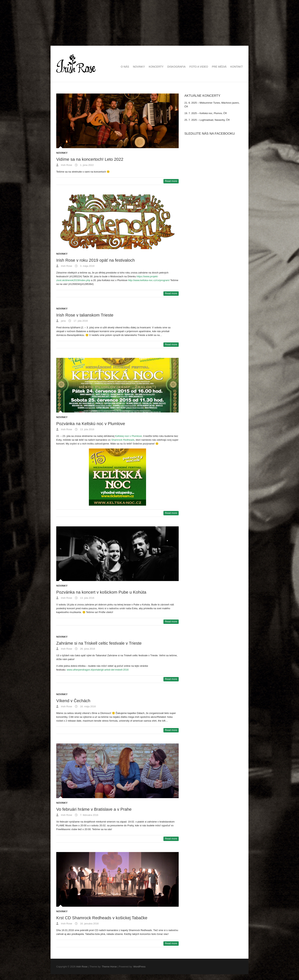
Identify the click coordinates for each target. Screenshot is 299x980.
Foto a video (199, 67)
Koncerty (156, 67)
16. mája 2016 (88, 706)
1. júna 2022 (86, 165)
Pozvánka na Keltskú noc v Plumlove (91, 424)
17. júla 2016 (80, 321)
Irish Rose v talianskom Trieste (85, 315)
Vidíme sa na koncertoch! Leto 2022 (90, 159)
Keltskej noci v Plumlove (129, 436)
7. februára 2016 (89, 815)
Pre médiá (219, 67)
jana (63, 321)
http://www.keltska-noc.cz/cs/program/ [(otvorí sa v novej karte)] (149, 280)
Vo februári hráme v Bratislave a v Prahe (94, 809)
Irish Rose (66, 165)
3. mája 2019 (87, 266)
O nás (125, 67)
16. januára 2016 (89, 924)
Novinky (139, 67)
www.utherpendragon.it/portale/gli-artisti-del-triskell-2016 (98, 670)
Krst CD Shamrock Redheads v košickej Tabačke (102, 918)
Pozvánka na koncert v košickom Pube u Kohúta (101, 592)
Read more (171, 181)
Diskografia (176, 67)
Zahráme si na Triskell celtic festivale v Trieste (99, 643)
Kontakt (237, 67)
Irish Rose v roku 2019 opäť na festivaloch (96, 260)
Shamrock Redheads (123, 440)
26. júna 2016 (87, 649)
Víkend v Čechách (73, 701)
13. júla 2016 (87, 429)
